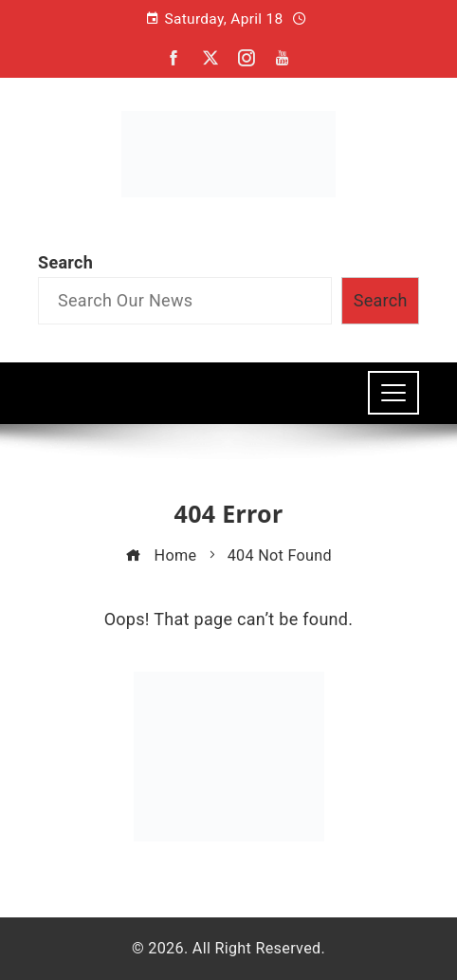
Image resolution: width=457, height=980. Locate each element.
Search (65, 262)
